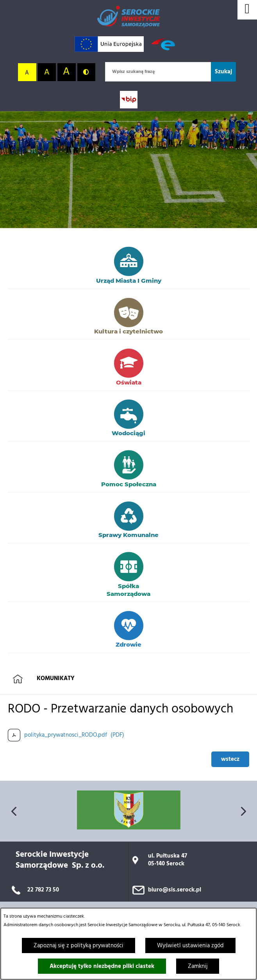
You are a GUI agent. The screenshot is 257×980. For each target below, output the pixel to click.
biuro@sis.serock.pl (175, 890)
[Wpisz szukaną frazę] (158, 72)
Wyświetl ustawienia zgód (190, 946)
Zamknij (198, 966)
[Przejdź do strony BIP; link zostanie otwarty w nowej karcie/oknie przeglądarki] (129, 100)
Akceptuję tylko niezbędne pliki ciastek (102, 966)
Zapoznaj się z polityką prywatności (79, 946)
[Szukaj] (223, 72)
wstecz (230, 759)
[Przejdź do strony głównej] (128, 17)
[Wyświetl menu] (247, 10)
